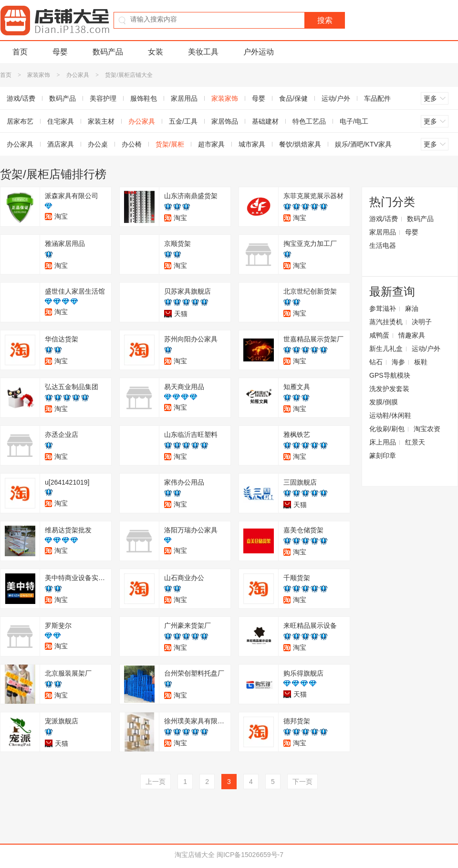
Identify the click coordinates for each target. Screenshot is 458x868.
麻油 (412, 308)
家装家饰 (39, 75)
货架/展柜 (170, 144)
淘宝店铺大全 (195, 855)
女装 (156, 52)
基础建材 (265, 121)
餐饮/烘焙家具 (300, 144)
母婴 (60, 52)
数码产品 (108, 52)
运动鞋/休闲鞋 (390, 415)
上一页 (156, 782)
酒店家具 (61, 144)
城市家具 (252, 144)
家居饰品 (225, 121)
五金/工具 (183, 121)
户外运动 (259, 52)
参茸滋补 (383, 308)
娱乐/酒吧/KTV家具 (363, 144)
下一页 (302, 782)
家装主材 (101, 121)
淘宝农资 (427, 429)
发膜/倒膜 (384, 402)
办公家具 (78, 75)
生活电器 (383, 245)
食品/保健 (293, 98)
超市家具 (211, 144)
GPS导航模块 (390, 375)
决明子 (422, 322)
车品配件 (377, 98)
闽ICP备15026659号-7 (250, 855)
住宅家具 (61, 121)
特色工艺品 (309, 121)
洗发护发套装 (389, 389)
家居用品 (184, 98)
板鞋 (421, 362)
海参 (398, 362)
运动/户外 (336, 98)
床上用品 (383, 442)
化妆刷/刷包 (387, 429)
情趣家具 (412, 335)
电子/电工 (354, 121)
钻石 (376, 362)
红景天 (415, 442)
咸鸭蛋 (379, 335)
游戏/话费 (384, 219)
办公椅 (132, 144)
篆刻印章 (383, 455)
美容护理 (103, 98)
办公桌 (98, 144)
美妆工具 (203, 52)
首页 (20, 52)
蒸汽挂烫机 (386, 322)
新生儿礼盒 (386, 349)
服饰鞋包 (144, 98)
